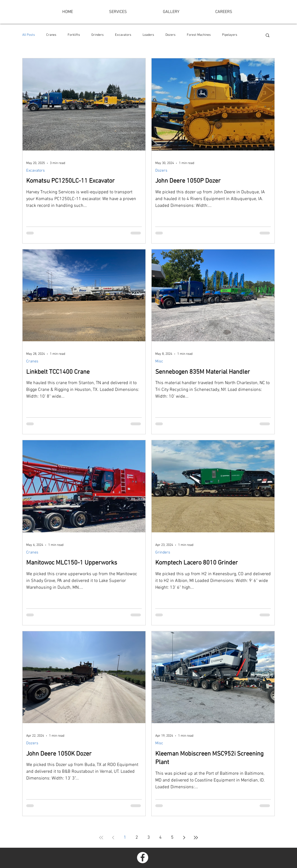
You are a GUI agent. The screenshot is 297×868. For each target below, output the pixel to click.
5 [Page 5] (172, 838)
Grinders (97, 35)
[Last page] (196, 838)
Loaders (148, 35)
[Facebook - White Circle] (143, 858)
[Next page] (184, 838)
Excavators (123, 35)
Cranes (51, 35)
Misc (159, 361)
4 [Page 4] (160, 838)
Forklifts (74, 35)
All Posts (29, 35)
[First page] (101, 838)
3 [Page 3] (149, 838)
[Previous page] (113, 838)
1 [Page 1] (125, 838)
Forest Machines (199, 35)
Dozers (170, 35)
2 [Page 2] (137, 838)
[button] (268, 36)
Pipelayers (230, 35)
